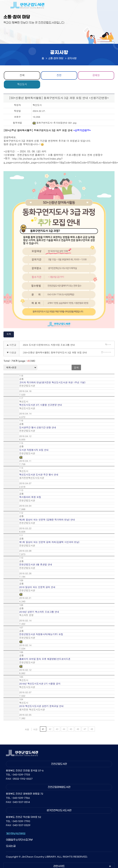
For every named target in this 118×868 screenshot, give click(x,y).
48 (92, 729)
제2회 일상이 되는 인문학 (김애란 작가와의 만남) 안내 (47, 520)
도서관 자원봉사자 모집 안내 (34, 450)
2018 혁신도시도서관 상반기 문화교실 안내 (41, 706)
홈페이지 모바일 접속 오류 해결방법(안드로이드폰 (45, 659)
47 (85, 729)
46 (78, 729)
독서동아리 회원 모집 (30, 497)
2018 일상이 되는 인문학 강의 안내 (37, 587)
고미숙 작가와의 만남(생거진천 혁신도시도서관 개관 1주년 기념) (52, 382)
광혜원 (96, 75)
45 (71, 729)
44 (64, 729)
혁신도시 (22, 84)
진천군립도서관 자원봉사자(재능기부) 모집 (41, 634)
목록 (9, 334)
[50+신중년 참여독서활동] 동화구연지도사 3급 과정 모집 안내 (55, 352)
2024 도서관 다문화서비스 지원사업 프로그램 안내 (49, 345)
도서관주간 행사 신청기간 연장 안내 (38, 427)
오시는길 (11, 846)
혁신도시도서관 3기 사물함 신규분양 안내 (40, 405)
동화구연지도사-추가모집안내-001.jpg (55, 123)
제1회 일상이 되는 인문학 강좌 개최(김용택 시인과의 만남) (49, 542)
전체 (22, 75)
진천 (59, 75)
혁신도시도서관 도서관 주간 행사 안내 (39, 475)
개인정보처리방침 (16, 834)
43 (57, 729)
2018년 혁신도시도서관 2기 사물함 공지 (40, 684)
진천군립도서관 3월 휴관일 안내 (36, 565)
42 (50, 729)
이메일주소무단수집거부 (19, 840)
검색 (76, 367)
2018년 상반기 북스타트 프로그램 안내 (39, 612)
